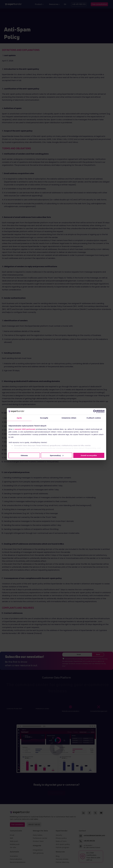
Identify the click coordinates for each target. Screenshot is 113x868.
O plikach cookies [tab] (94, 418)
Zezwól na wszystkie (89, 455)
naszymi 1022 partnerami (25, 429)
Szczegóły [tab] (44, 418)
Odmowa (24, 455)
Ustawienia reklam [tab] (69, 418)
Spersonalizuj (57, 455)
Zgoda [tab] (19, 418)
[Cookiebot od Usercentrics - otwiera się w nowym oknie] (95, 411)
